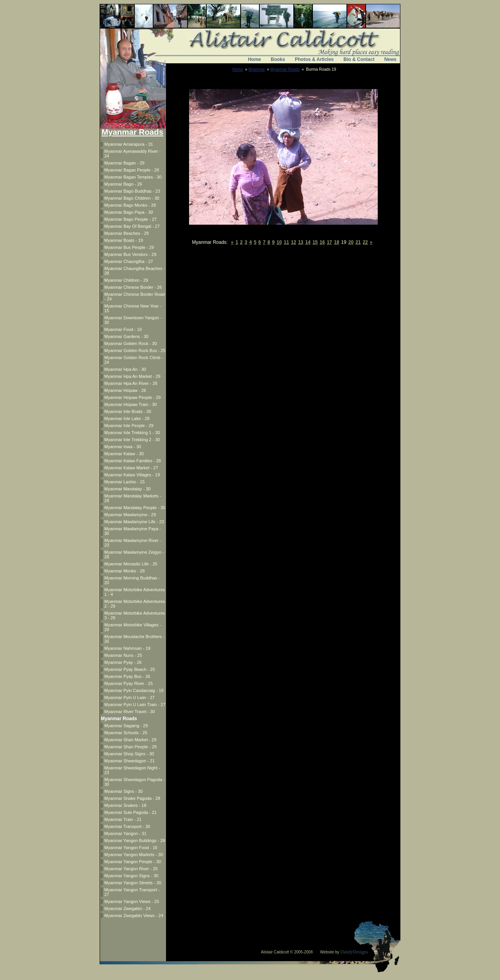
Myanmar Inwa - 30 (123, 447)
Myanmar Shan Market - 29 (130, 740)
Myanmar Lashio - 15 (124, 482)
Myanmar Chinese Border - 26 (133, 287)
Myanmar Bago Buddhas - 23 (132, 191)
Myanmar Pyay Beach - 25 (130, 669)
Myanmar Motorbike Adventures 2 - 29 (135, 604)
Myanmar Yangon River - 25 (131, 869)
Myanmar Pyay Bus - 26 (127, 676)
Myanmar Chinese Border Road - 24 (135, 297)
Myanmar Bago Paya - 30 (129, 212)
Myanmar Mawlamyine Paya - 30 (133, 531)
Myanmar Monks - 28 (124, 571)
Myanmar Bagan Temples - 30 (133, 177)
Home (254, 59)
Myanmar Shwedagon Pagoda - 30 (135, 782)
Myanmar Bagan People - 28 (132, 170)
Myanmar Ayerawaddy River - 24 (132, 154)
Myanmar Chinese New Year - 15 (133, 308)
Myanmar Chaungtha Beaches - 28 (135, 271)
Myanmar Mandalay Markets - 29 (133, 498)
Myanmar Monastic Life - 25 (131, 564)
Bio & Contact (359, 59)
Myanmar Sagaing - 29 (126, 726)
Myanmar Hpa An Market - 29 (132, 376)
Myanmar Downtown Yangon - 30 (133, 320)
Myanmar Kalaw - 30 (124, 454)
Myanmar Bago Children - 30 (132, 198)
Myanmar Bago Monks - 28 (130, 205)
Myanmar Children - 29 (126, 280)
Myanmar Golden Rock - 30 (131, 343)
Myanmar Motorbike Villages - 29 (133, 627)
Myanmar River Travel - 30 (130, 712)
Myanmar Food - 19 (123, 329)
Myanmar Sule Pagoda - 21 (130, 812)
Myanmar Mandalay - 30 (128, 489)
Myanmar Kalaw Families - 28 (133, 461)
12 (294, 242)
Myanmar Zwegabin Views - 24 (134, 916)
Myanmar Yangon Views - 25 (132, 901)
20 (351, 242)
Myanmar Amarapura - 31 (129, 144)
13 (301, 242)
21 (358, 242)
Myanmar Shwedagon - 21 (129, 761)
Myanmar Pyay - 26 (123, 662)
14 (308, 242)
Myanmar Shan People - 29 (130, 747)
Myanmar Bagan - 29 (124, 163)
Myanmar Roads (285, 69)
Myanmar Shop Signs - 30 (129, 754)
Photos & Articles (314, 59)
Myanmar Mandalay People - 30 (135, 508)
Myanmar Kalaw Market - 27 (131, 468)
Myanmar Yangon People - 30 (133, 862)
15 (315, 242)
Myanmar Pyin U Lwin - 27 (129, 697)
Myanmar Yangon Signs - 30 (131, 876)
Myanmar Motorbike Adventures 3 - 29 (135, 615)
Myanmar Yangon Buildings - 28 (135, 841)
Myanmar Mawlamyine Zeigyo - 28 (134, 554)
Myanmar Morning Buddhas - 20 (132, 580)
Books (278, 59)
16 (322, 242)
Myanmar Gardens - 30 (126, 336)
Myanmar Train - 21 (123, 819)
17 (329, 242)
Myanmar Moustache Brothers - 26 (134, 639)
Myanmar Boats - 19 (124, 240)
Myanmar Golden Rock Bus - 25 (135, 351)
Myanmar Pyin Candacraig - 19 (134, 690)
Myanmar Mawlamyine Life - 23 (134, 522)
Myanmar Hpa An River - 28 (131, 383)
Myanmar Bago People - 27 (130, 219)
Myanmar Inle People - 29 (129, 426)
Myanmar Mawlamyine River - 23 (133, 543)
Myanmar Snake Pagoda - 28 (132, 798)
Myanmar (257, 69)
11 (286, 242)
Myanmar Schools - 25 (126, 733)
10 (279, 242)
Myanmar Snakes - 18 (125, 805)
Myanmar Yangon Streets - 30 (133, 883)
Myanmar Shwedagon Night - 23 (132, 770)
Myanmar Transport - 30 (127, 826)
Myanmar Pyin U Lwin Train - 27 (135, 705)
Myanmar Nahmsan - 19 (127, 648)
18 (337, 242)
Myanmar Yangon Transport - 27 (132, 892)
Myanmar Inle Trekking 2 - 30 (132, 440)
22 (365, 242)
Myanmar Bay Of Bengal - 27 (132, 226)
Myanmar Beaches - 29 (127, 233)
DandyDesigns (354, 952)
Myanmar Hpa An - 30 (125, 369)
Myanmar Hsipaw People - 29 (132, 397)
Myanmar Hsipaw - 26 (125, 390)
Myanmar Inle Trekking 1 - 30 (132, 433)
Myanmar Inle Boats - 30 (128, 411)
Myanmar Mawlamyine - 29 (130, 515)
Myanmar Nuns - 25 (123, 655)
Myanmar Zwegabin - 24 (128, 908)
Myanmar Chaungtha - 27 (129, 261)
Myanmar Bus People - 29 (129, 247)
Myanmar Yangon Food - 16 (131, 848)
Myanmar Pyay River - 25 (129, 683)
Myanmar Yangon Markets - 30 (134, 855)
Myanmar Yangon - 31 (125, 833)
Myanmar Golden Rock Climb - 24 (134, 360)
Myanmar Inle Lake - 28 (127, 418)
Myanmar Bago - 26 (123, 184)
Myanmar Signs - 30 (123, 791)
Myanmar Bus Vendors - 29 (130, 254)
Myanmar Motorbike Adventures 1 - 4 (135, 592)
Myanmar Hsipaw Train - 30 (131, 404)
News (390, 59)
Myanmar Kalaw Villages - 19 (132, 475)
